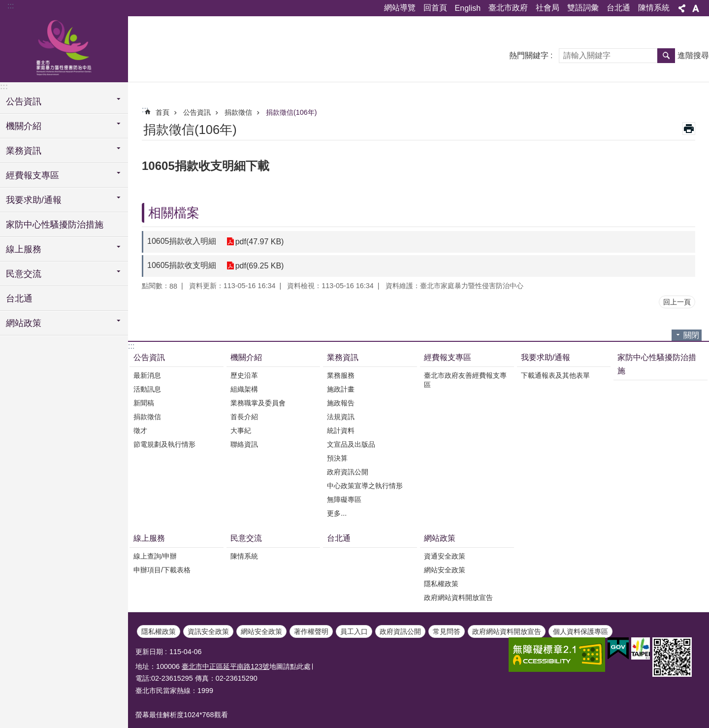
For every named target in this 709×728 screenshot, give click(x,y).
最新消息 (147, 375)
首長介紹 (244, 417)
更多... (337, 513)
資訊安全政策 (208, 631)
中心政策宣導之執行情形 (365, 486)
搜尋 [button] (666, 56)
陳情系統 (654, 8)
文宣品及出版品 (351, 444)
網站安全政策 (445, 570)
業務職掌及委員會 (258, 403)
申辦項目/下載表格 (162, 570)
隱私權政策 (441, 584)
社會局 (548, 8)
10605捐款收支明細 (182, 265)
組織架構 (244, 389)
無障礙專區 (344, 499)
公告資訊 (197, 112)
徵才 (140, 430)
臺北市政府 (508, 8)
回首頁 (435, 8)
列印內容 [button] (689, 129)
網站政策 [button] (24, 323)
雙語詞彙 (583, 8)
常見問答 (447, 631)
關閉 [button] (691, 335)
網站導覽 (400, 8)
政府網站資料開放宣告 (458, 597)
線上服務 (149, 538)
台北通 (618, 8)
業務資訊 (343, 357)
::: (11, 6)
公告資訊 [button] (24, 101)
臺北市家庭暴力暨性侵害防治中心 (64, 48)
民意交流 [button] (24, 274)
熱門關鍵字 (529, 55)
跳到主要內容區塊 (5, 5)
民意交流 (246, 538)
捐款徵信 (238, 112)
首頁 (162, 112)
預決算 (337, 458)
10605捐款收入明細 (182, 241)
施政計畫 (341, 389)
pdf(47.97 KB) (260, 242)
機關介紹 (246, 357)
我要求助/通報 (546, 357)
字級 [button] (696, 8)
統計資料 (341, 430)
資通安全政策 (445, 556)
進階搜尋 (693, 55)
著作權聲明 (311, 631)
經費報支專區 (448, 357)
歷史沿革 (244, 375)
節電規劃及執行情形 (164, 444)
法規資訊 (341, 417)
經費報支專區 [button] (32, 175)
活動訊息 (147, 389)
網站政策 (440, 538)
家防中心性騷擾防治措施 (55, 225)
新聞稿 (144, 403)
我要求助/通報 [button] (34, 200)
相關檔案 (174, 213)
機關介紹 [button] (24, 126)
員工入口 (354, 631)
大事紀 (241, 430)
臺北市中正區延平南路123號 (226, 666)
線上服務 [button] (24, 249)
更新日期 (149, 652)
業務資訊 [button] (24, 151)
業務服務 (341, 375)
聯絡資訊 (244, 444)
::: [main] (145, 110)
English (468, 8)
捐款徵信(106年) (291, 112)
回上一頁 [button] (677, 302)
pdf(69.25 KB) (260, 266)
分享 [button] (682, 8)
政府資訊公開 (348, 472)
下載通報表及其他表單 (555, 375)
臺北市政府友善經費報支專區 (465, 380)
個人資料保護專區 (580, 631)
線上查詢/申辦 (155, 556)
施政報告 (341, 403)
